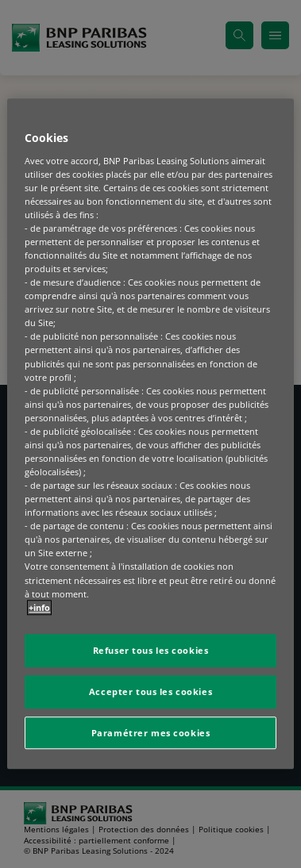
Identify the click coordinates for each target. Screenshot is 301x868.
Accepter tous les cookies (150, 691)
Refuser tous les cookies (151, 650)
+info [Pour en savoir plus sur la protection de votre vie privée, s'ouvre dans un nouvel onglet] (39, 607)
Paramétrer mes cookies (151, 733)
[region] (150, 434)
